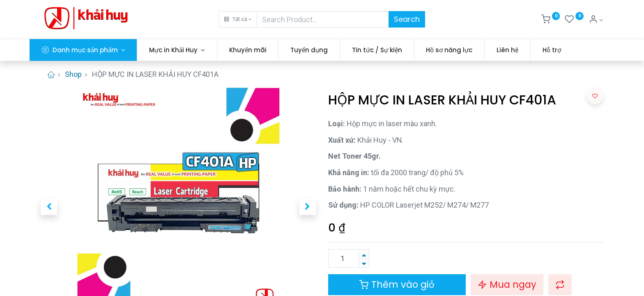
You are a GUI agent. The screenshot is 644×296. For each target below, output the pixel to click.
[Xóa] (364, 263)
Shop (73, 74)
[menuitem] (259, 50)
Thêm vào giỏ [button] (397, 284)
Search (407, 19)
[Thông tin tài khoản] (596, 20)
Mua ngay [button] (507, 284)
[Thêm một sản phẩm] (364, 254)
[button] (238, 19)
